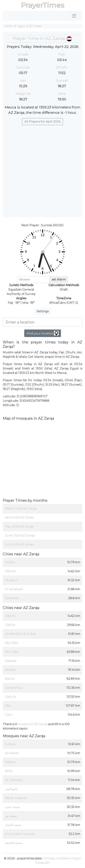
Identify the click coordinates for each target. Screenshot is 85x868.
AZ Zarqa (35, 26)
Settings (43, 311)
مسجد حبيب (12, 807)
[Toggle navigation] (74, 16)
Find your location (43, 333)
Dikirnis (10, 571)
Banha (10, 679)
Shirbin (10, 562)
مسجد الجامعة (14, 843)
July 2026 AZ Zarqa (19, 544)
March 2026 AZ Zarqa (21, 509)
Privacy (50, 858)
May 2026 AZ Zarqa (19, 526)
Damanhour (14, 688)
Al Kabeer (12, 753)
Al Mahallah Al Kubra (20, 634)
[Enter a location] (42, 322)
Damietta (12, 598)
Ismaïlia (10, 670)
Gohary (10, 744)
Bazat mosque (16, 798)
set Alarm (59, 279)
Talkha (10, 625)
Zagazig (11, 661)
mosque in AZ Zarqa (33, 724)
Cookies (63, 858)
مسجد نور (11, 816)
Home (9, 26)
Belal (9, 771)
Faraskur (11, 580)
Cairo (9, 715)
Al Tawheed (14, 780)
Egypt (21, 26)
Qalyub (10, 697)
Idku (8, 706)
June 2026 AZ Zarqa (20, 535)
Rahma (10, 762)
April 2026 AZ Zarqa (19, 518)
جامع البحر (11, 789)
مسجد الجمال (13, 825)
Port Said (12, 652)
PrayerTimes (43, 5)
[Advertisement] (42, 169)
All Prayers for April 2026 (42, 122)
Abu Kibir (12, 643)
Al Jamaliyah (14, 589)
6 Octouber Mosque (20, 834)
